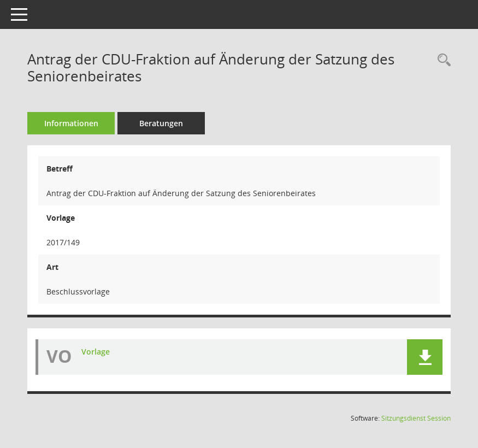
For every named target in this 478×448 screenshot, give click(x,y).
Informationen (71, 123)
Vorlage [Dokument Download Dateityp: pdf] (96, 352)
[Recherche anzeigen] (441, 60)
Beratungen (161, 123)
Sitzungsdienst (416, 418)
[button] (425, 357)
